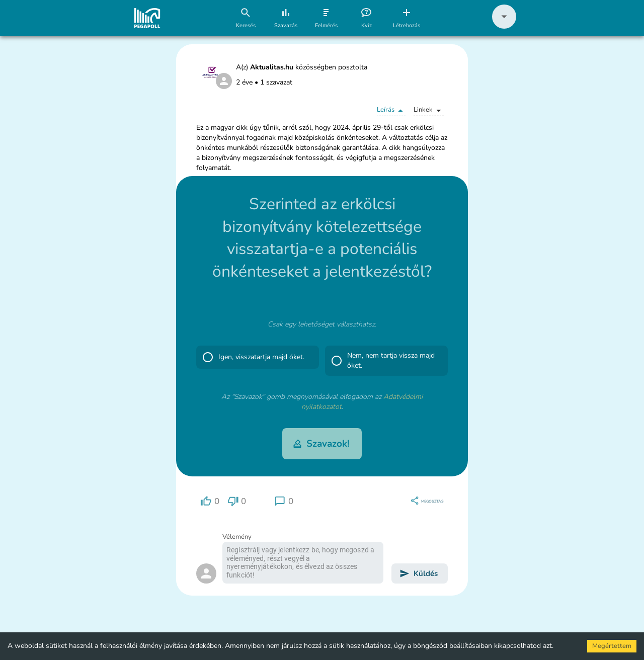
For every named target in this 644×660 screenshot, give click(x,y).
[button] (504, 26)
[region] (210, 501)
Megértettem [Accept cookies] (612, 646)
